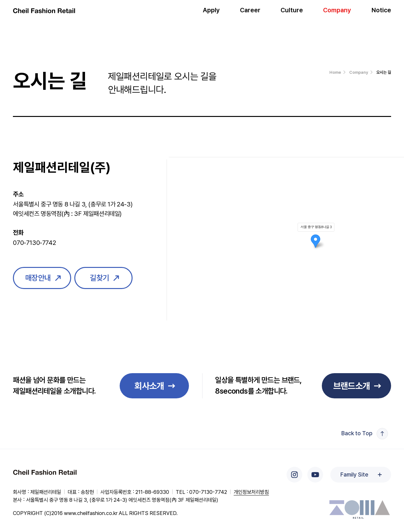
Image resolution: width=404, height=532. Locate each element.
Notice (381, 13)
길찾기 (100, 278)
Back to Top (357, 433)
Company (337, 13)
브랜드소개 (352, 386)
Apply (211, 13)
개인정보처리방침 (251, 492)
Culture (292, 13)
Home (335, 72)
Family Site (354, 474)
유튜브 (315, 475)
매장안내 (38, 278)
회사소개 (149, 386)
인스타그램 (294, 475)
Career (250, 13)
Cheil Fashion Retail (45, 473)
